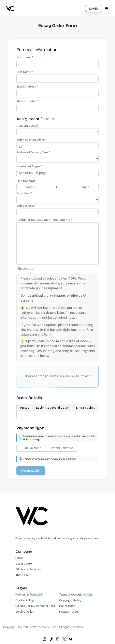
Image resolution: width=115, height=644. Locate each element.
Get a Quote (24, 564)
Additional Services (28, 569)
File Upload (26, 269)
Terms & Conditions (73, 595)
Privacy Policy (69, 612)
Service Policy (25, 612)
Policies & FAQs (26, 595)
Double (30, 187)
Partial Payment (62, 448)
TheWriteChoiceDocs (43, 627)
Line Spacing (26, 181)
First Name (25, 57)
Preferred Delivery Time (33, 152)
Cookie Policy (25, 600)
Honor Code (67, 606)
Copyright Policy (70, 600)
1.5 (58, 187)
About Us (22, 575)
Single (85, 187)
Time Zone (24, 193)
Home (19, 558)
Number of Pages (29, 166)
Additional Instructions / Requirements (44, 220)
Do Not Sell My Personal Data (35, 606)
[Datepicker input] (57, 146)
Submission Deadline (31, 140)
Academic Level (28, 126)
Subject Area (26, 206)
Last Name (25, 72)
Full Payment (32, 448)
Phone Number (27, 101)
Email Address (27, 87)
